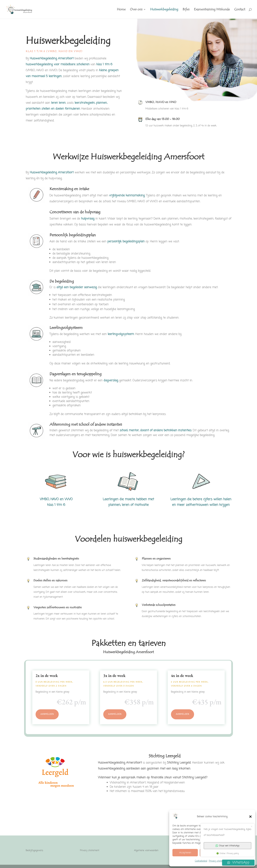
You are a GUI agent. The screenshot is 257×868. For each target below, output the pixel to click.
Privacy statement (218, 861)
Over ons (136, 10)
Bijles (186, 10)
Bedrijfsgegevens (34, 851)
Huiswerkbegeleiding (164, 10)
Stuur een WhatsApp (227, 846)
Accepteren (185, 853)
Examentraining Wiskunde (212, 10)
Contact (240, 10)
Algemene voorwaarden (146, 851)
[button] (250, 817)
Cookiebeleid (201, 861)
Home (121, 10)
